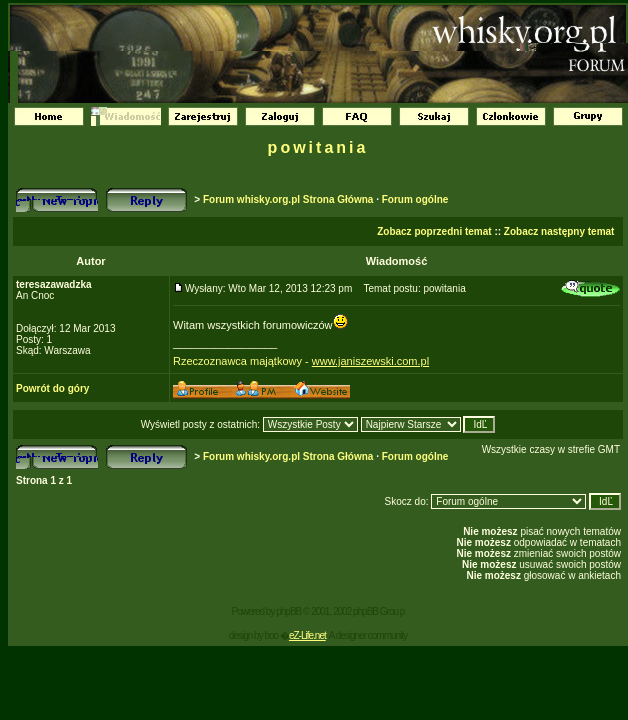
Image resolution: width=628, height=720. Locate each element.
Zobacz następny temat (559, 231)
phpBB (288, 611)
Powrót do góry (52, 388)
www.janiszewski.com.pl (370, 361)
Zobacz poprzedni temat (434, 231)
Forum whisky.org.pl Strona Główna (288, 199)
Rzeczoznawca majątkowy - (242, 361)
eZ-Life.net (307, 635)
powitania (318, 147)
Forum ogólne (415, 199)
